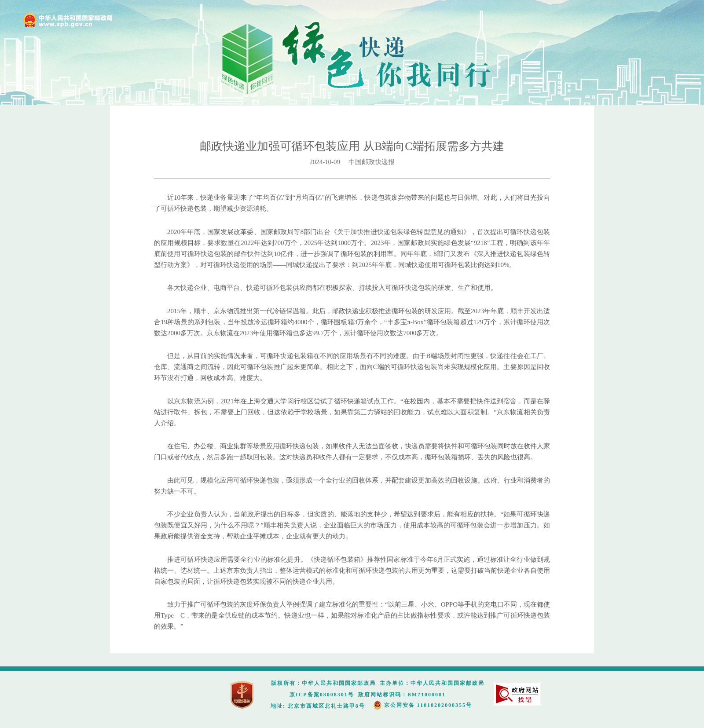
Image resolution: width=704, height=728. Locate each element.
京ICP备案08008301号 (322, 695)
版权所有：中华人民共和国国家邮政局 (323, 683)
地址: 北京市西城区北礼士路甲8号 (318, 706)
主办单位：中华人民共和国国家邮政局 (432, 683)
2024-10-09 (329, 162)
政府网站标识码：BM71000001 (402, 695)
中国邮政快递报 (372, 162)
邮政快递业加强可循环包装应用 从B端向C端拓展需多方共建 (352, 146)
